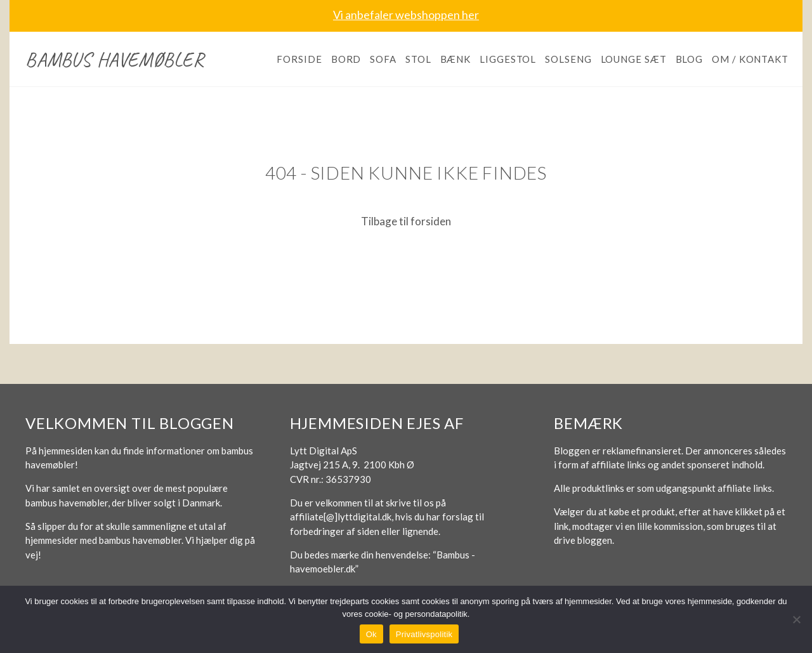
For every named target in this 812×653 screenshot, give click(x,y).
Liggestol (508, 59)
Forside (299, 59)
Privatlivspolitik (424, 634)
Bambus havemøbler (115, 59)
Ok (371, 634)
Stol (418, 59)
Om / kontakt (750, 59)
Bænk (456, 59)
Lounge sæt (634, 59)
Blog (690, 59)
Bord (346, 59)
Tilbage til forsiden (406, 221)
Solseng (568, 59)
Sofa (383, 59)
